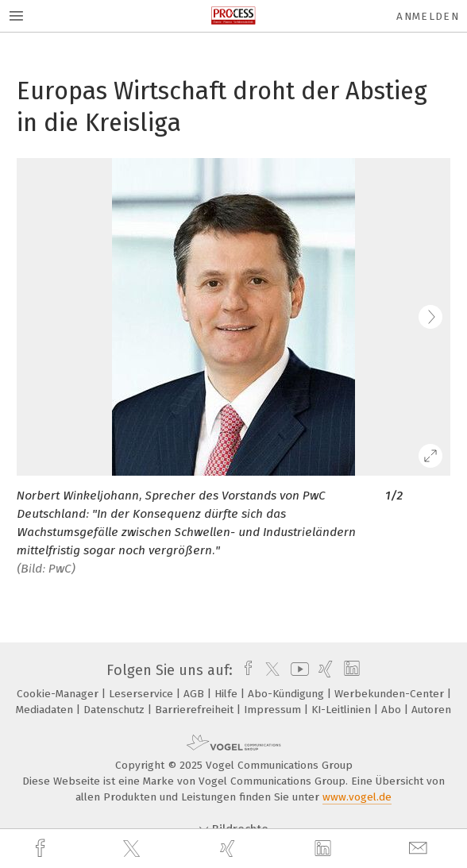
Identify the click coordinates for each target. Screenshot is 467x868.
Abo (393, 710)
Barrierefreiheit (196, 710)
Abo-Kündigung (288, 694)
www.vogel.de (357, 797)
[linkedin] (325, 849)
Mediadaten (46, 710)
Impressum (274, 710)
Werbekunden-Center (391, 694)
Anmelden (428, 16)
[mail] (420, 849)
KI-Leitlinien (343, 710)
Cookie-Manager (59, 694)
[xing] (230, 849)
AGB (195, 694)
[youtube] (297, 670)
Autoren (431, 710)
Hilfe (228, 694)
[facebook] (42, 849)
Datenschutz (116, 710)
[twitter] (133, 849)
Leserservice (143, 694)
